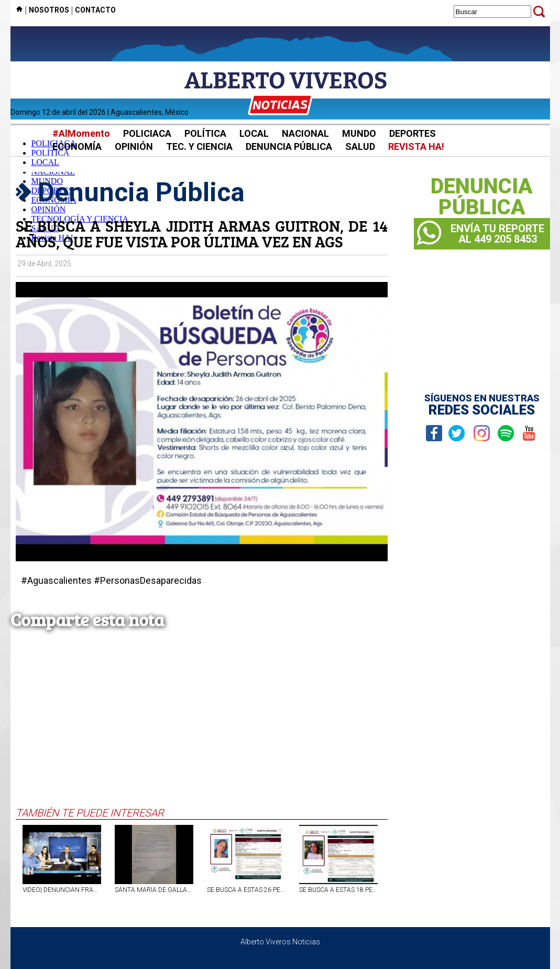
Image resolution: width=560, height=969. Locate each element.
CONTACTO (95, 10)
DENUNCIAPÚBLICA (482, 197)
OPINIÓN (134, 146)
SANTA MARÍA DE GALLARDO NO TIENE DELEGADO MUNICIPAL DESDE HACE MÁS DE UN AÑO (154, 890)
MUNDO (359, 133)
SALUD (360, 146)
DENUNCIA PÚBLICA (289, 146)
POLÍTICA (205, 133)
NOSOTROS (49, 10)
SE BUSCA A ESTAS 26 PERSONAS (246, 890)
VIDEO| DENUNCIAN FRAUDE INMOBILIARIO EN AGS (62, 890)
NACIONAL (305, 133)
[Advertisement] (202, 728)
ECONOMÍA (77, 146)
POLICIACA (147, 133)
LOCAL (254, 133)
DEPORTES (413, 133)
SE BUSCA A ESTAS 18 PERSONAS (338, 890)
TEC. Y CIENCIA (199, 146)
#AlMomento (81, 133)
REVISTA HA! (416, 146)
